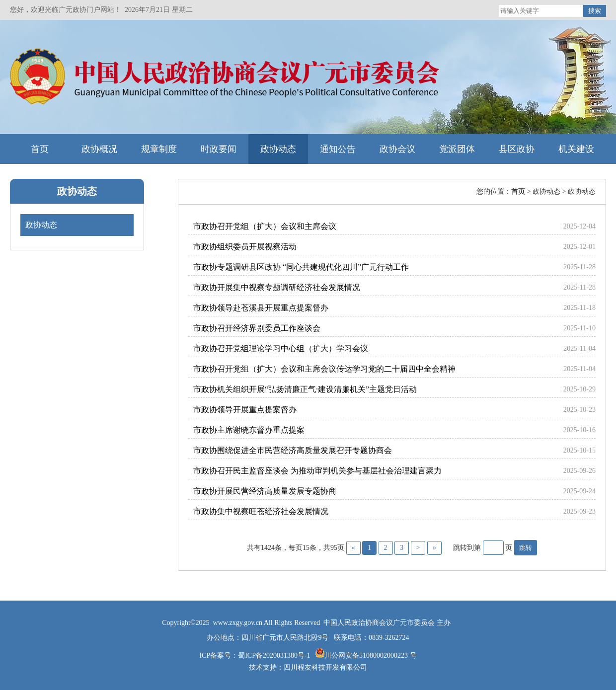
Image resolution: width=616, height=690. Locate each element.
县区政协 (517, 149)
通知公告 (338, 149)
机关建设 (576, 149)
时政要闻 (219, 149)
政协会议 (397, 149)
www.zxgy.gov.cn (238, 623)
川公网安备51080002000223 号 (371, 655)
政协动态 (278, 149)
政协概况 (99, 149)
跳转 (526, 548)
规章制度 (159, 149)
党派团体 (457, 149)
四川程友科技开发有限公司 (325, 667)
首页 (40, 149)
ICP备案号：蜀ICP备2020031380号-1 (256, 655)
